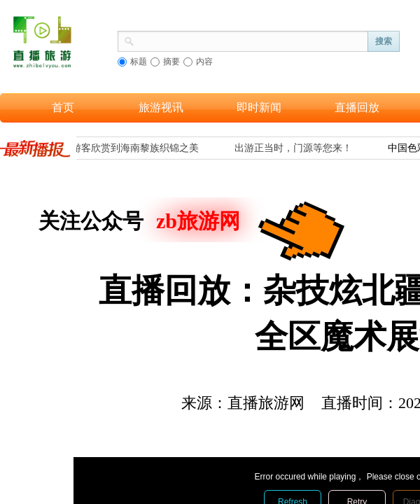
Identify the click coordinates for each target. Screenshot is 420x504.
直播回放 (357, 107)
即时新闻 (259, 107)
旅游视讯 (161, 107)
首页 (63, 107)
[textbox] (251, 40)
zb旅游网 (198, 221)
